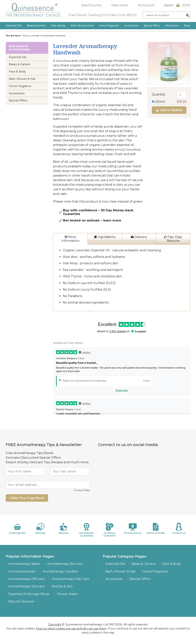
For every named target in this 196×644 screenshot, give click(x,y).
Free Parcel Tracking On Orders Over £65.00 (103, 15)
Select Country (91, 5)
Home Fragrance (109, 26)
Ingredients (105, 237)
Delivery (139, 237)
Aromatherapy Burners (65, 564)
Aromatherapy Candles (60, 571)
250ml (169, 102)
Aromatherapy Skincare (27, 586)
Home (25, 36)
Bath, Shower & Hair (82, 26)
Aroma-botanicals (22, 571)
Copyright (55, 624)
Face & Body (58, 26)
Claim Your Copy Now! (27, 498)
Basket (177, 5)
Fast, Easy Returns (173, 239)
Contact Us (179, 529)
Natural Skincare (21, 601)
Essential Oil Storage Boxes (29, 594)
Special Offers (152, 26)
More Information (70, 239)
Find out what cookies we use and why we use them (71, 629)
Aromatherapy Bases (24, 564)
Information (172, 26)
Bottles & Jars (62, 586)
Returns (63, 529)
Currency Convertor (109, 530)
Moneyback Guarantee (87, 530)
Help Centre (120, 5)
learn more (112, 220)
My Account (146, 5)
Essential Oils (14, 26)
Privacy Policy (82, 490)
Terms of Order (156, 529)
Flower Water (67, 594)
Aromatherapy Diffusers (27, 579)
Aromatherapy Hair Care (71, 579)
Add (169, 110)
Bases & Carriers (36, 26)
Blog (187, 26)
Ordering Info (17, 529)
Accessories (131, 26)
